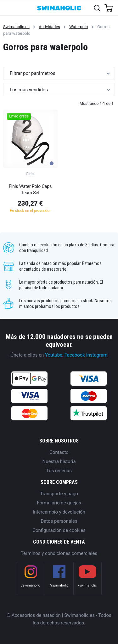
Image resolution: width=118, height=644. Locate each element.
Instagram (97, 355)
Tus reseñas (59, 471)
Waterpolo (79, 27)
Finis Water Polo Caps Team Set (30, 190)
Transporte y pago (59, 494)
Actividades (49, 27)
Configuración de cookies (59, 530)
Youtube (54, 355)
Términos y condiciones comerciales (59, 553)
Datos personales (59, 521)
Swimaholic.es (16, 27)
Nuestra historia (59, 461)
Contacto (59, 452)
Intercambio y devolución (59, 512)
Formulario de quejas (59, 503)
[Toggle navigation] (8, 8)
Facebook (75, 355)
